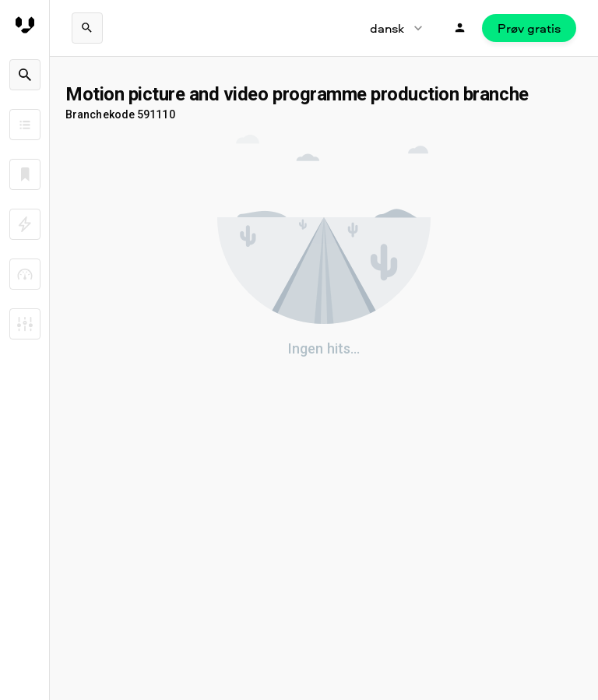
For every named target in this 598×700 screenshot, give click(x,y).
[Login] (460, 28)
